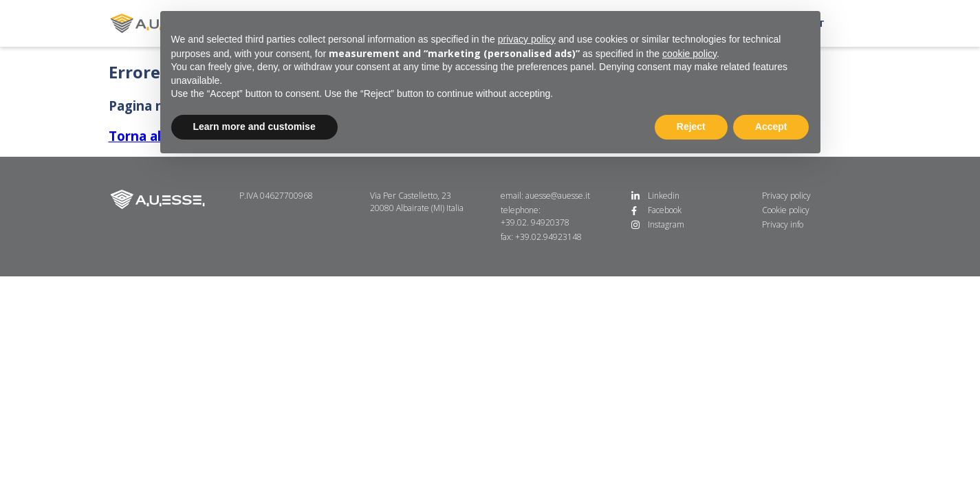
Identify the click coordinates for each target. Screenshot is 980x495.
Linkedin (664, 196)
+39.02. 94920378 (535, 222)
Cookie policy (786, 210)
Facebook (665, 210)
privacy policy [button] (527, 39)
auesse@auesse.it (558, 196)
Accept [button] (771, 126)
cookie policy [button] (689, 54)
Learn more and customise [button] (254, 126)
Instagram (666, 224)
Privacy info (783, 224)
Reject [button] (691, 126)
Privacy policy (786, 196)
